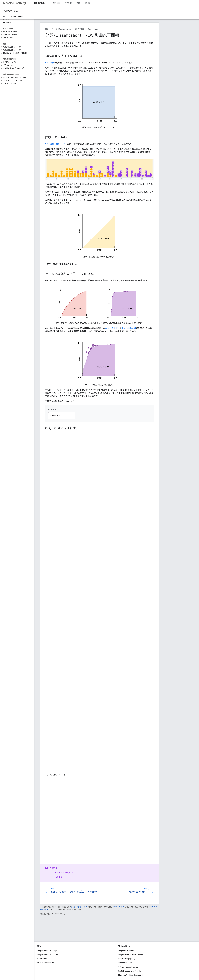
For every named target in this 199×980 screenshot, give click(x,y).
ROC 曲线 (59, 877)
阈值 (107, 328)
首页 (5, 16)
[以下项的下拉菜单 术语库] (93, 3)
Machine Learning (14, 3)
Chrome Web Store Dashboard (130, 975)
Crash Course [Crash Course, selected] (17, 16)
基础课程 (57, 3)
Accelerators (42, 959)
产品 (53, 29)
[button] (17, 32)
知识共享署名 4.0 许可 (80, 907)
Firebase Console (125, 963)
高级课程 (68, 3)
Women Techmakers (45, 963)
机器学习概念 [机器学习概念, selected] (39, 3)
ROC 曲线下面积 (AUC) (64, 872)
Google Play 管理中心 (127, 959)
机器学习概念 (11, 11)
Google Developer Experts (47, 955)
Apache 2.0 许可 (119, 907)
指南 (78, 3)
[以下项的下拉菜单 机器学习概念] (48, 3)
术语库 (87, 3)
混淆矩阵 (115, 328)
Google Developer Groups (47, 951)
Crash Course (93, 29)
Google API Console (126, 951)
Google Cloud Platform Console (131, 955)
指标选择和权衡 (129, 328)
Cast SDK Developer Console (130, 971)
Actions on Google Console (129, 967)
